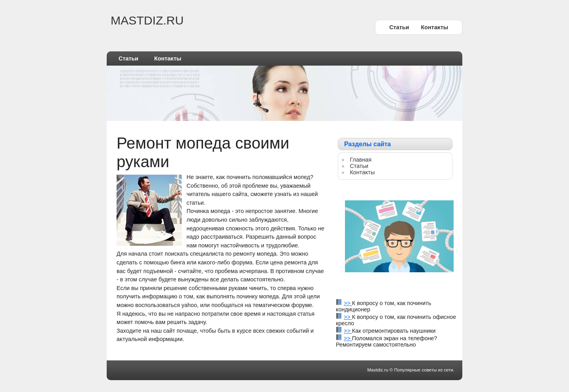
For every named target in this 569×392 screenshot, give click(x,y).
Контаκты (434, 27)
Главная (361, 160)
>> (348, 303)
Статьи (399, 27)
